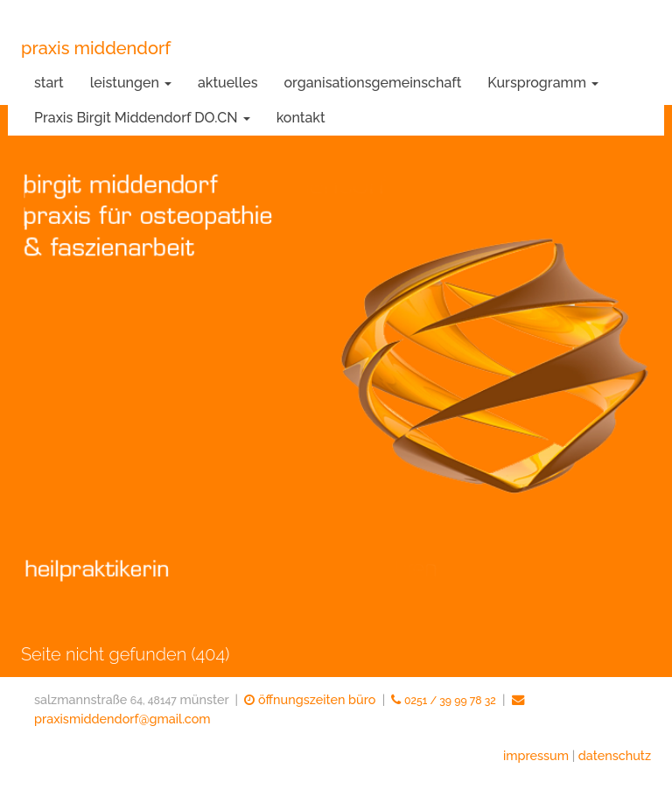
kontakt (301, 118)
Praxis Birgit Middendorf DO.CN (142, 118)
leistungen (131, 83)
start (49, 83)
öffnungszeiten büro (310, 699)
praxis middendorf (96, 48)
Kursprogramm (543, 83)
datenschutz (615, 755)
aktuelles (228, 83)
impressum (536, 755)
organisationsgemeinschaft (373, 83)
